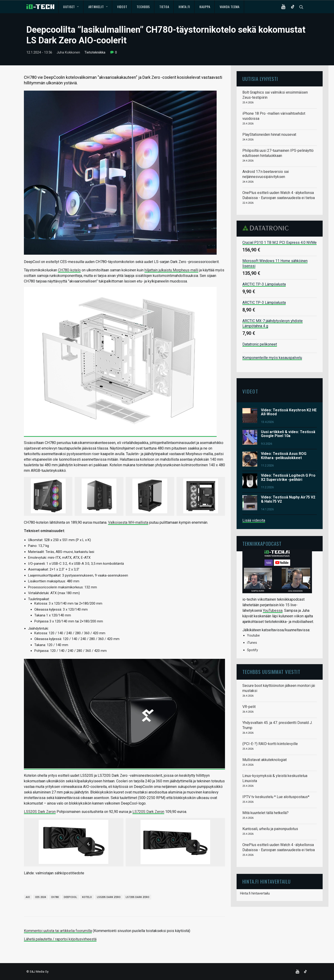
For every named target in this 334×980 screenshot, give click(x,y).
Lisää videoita (254, 520)
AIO (28, 897)
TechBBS (143, 7)
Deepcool (70, 897)
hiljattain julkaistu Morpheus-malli (171, 270)
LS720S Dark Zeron (148, 812)
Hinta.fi (184, 7)
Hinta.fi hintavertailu (255, 893)
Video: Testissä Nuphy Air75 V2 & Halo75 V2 (288, 499)
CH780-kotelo (69, 270)
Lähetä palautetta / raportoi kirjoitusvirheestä (60, 939)
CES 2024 (40, 897)
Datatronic (267, 228)
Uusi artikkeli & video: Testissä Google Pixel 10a (288, 434)
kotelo (87, 897)
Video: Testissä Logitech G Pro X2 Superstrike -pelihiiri (288, 477)
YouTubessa (273, 611)
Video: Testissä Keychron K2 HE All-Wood (289, 412)
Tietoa (164, 7)
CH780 (55, 897)
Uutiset (71, 7)
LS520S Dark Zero (109, 897)
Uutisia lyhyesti (260, 79)
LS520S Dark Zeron (40, 812)
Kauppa (205, 7)
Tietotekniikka (95, 52)
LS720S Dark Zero (138, 897)
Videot (122, 7)
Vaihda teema (230, 7)
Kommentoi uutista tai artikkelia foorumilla (58, 931)
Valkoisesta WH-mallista (128, 522)
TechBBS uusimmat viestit (271, 672)
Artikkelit (98, 7)
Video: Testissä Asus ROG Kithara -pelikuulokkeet (284, 456)
